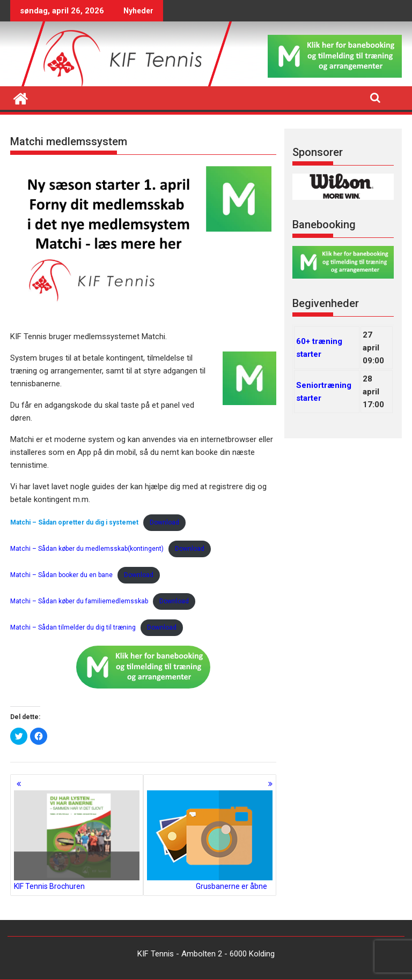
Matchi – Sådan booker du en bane (61, 575)
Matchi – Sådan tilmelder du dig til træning (73, 627)
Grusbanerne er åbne (210, 840)
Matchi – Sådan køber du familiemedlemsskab (79, 601)
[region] (343, 187)
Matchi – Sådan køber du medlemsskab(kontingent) (87, 549)
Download (164, 522)
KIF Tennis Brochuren (77, 840)
